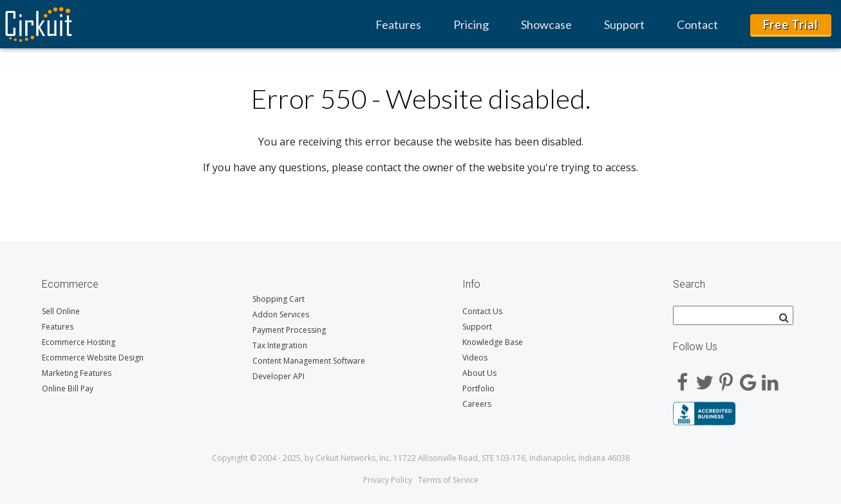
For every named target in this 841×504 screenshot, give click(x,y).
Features (398, 24)
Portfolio (478, 388)
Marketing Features (77, 373)
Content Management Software (309, 361)
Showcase (546, 24)
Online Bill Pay (68, 388)
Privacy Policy (388, 480)
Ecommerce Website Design (93, 358)
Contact (697, 24)
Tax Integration (280, 345)
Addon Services (281, 314)
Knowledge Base (493, 342)
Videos (475, 358)
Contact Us (482, 311)
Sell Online (61, 311)
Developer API (279, 376)
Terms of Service (448, 480)
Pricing (471, 24)
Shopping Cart (279, 299)
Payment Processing (289, 330)
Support (624, 24)
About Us (479, 373)
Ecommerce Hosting (79, 342)
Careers (477, 404)
